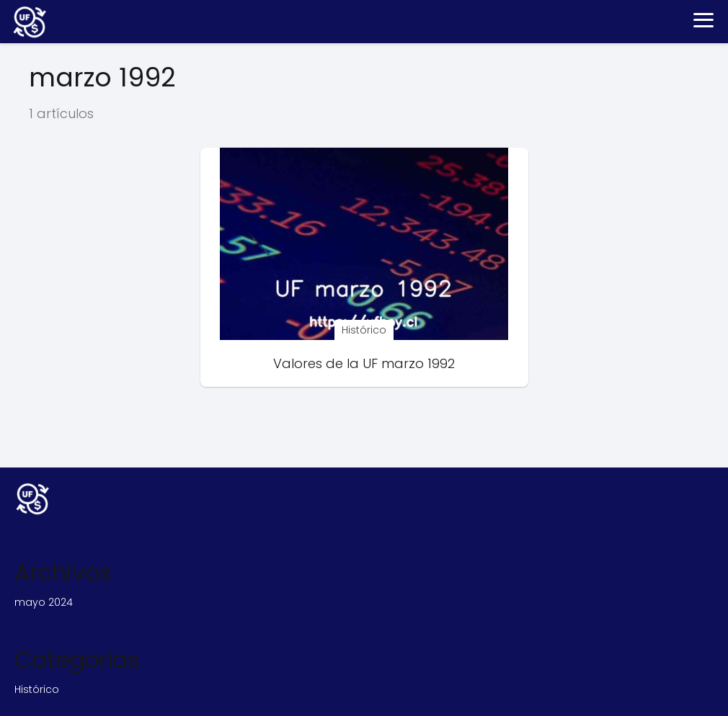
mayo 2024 (44, 602)
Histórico (37, 689)
